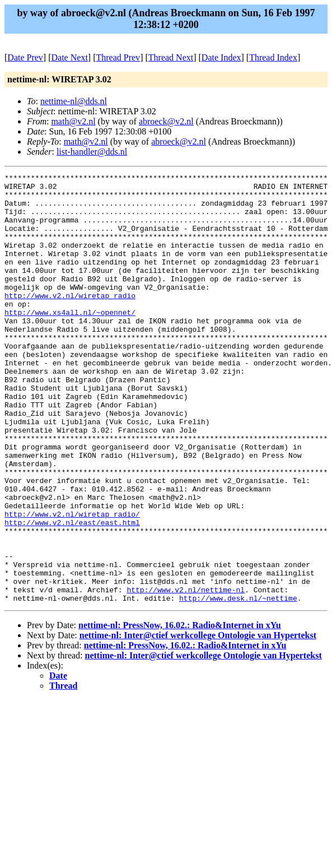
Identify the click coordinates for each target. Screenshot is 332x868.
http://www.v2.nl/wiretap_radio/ (72, 583)
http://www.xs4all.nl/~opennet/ (70, 341)
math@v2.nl (73, 121)
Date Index (221, 57)
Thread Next (171, 57)
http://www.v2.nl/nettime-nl (186, 674)
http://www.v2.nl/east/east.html (72, 593)
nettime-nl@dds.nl (74, 101)
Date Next (70, 57)
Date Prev (25, 57)
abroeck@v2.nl (166, 121)
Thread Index (273, 57)
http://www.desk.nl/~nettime (238, 684)
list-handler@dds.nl (92, 152)
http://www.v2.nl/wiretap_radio (70, 321)
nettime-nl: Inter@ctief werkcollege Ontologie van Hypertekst (198, 721)
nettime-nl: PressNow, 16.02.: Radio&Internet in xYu (180, 711)
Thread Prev (118, 57)
